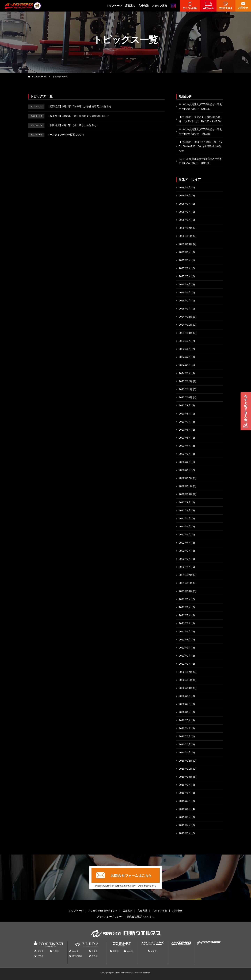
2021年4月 (185, 640)
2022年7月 (185, 518)
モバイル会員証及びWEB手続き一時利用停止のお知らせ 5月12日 (200, 107)
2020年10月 (186, 688)
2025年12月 (186, 228)
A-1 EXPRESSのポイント (103, 911)
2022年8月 (185, 510)
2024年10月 (186, 333)
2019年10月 (186, 777)
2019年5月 (185, 817)
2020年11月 (186, 680)
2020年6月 (185, 712)
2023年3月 (185, 454)
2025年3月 (185, 293)
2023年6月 (185, 430)
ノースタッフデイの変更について (56, 135)
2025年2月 (185, 301)
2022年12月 (186, 478)
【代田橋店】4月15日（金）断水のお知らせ (62, 125)
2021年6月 (185, 623)
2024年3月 (185, 365)
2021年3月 (185, 648)
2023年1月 (185, 470)
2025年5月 (185, 276)
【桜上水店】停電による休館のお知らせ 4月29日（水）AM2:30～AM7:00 (200, 119)
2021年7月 (185, 615)
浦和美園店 (77, 956)
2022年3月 (185, 551)
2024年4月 (185, 357)
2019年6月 (185, 809)
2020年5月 (185, 720)
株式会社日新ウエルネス (140, 917)
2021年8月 (185, 607)
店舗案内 (130, 6)
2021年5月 (185, 632)
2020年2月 (185, 744)
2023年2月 (185, 462)
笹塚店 (154, 951)
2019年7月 (185, 801)
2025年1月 (185, 309)
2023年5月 (185, 438)
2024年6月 (185, 349)
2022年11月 (186, 486)
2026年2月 (185, 212)
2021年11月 (186, 583)
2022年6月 (185, 527)
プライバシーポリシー (109, 917)
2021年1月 (185, 664)
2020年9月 (185, 696)
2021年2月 (185, 656)
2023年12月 (186, 381)
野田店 (95, 956)
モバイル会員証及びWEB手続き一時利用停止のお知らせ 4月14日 (200, 131)
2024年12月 (186, 317)
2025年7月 (185, 268)
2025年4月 (185, 284)
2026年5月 (185, 188)
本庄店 (130, 951)
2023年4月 (185, 446)
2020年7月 (185, 704)
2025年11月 (186, 236)
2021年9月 (185, 599)
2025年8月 (185, 260)
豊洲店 (40, 951)
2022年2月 (185, 559)
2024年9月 (185, 341)
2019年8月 (185, 793)
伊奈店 (75, 951)
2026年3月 (185, 204)
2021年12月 (186, 575)
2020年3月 (185, 736)
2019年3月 (185, 833)
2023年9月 (185, 405)
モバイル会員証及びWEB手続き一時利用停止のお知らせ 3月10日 (200, 161)
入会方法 (144, 6)
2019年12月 (186, 761)
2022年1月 (185, 567)
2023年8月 (185, 414)
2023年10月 (186, 397)
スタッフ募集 (160, 6)
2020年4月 (185, 728)
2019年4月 (185, 825)
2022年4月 (185, 543)
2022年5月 (185, 535)
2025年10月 (186, 244)
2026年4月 (185, 196)
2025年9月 (185, 252)
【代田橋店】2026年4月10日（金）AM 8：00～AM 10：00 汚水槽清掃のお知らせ (201, 146)
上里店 (56, 951)
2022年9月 (185, 502)
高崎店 (40, 956)
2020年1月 (185, 752)
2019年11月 (186, 769)
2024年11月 (186, 325)
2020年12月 (186, 672)
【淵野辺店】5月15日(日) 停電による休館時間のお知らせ (70, 106)
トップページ (114, 6)
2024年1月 (185, 373)
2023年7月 (185, 422)
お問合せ (177, 911)
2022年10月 (186, 494)
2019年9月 (185, 785)
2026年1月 (185, 220)
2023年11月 (186, 389)
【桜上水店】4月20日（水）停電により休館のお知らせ (69, 116)
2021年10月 (186, 591)
